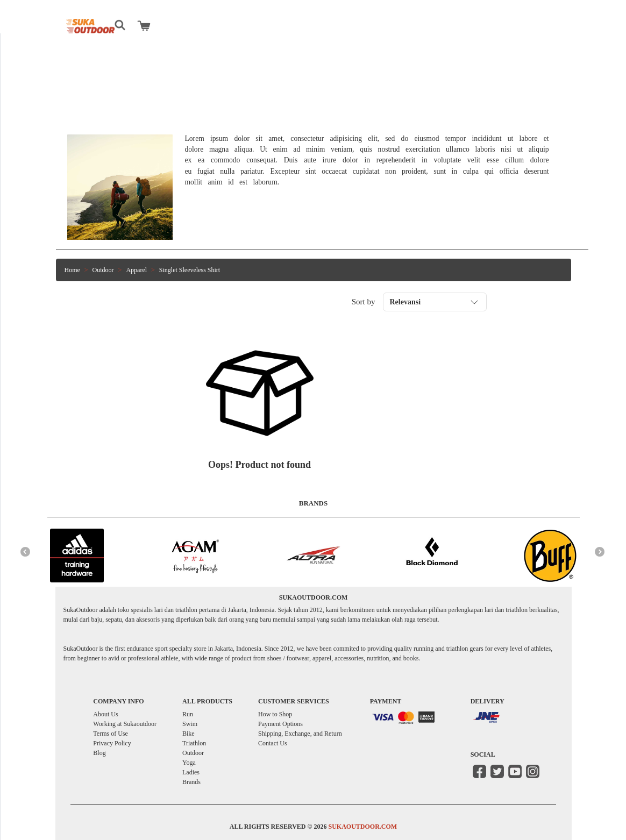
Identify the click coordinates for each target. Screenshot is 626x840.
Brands (191, 782)
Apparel (136, 270)
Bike (188, 734)
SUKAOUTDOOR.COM (362, 827)
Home (72, 270)
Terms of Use (110, 734)
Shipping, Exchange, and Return (300, 734)
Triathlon (194, 743)
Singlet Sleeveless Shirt (190, 270)
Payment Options (280, 724)
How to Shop (275, 714)
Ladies (191, 772)
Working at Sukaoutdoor (125, 724)
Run (188, 714)
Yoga (189, 763)
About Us (105, 714)
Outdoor (103, 270)
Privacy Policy (112, 743)
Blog (99, 753)
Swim (190, 724)
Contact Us (273, 743)
